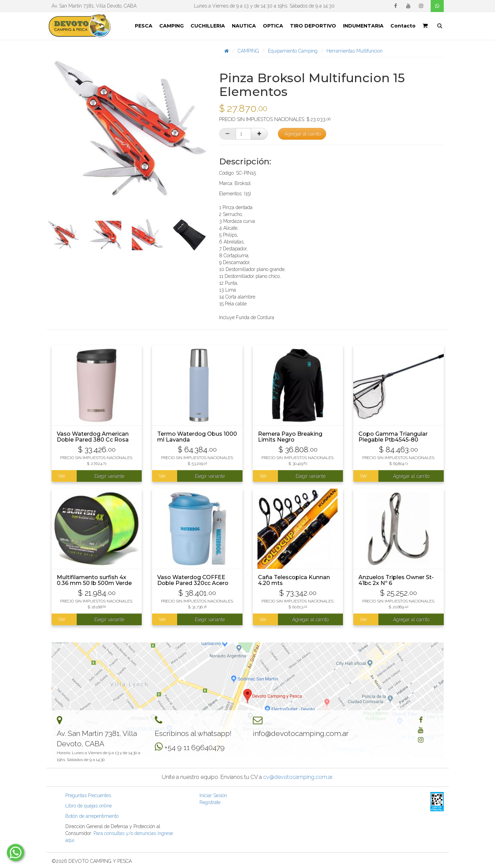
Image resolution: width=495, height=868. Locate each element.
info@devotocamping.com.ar (301, 733)
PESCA (144, 26)
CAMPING (171, 26)
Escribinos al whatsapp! (193, 733)
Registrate (210, 802)
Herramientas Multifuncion (354, 51)
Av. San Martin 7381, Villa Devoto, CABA (94, 6)
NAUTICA (244, 26)
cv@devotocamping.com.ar (298, 777)
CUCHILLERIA (208, 26)
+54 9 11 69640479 (195, 747)
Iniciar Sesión (213, 795)
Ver (62, 476)
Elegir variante (109, 476)
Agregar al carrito (303, 134)
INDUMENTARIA (363, 26)
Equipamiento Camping (293, 51)
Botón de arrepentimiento (92, 816)
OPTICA (273, 26)
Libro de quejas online (89, 806)
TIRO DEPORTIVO (313, 26)
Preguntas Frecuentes (88, 795)
